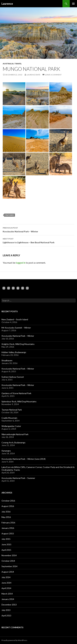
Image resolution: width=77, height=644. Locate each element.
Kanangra (6, 451)
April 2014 (6, 588)
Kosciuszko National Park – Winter (39, 229)
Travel (18, 64)
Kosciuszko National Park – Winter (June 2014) (24, 459)
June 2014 (6, 583)
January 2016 (8, 528)
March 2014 (7, 594)
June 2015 (6, 544)
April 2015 (6, 550)
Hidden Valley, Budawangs (14, 352)
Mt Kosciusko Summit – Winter (16, 328)
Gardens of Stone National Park (16, 393)
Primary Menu (73, 4)
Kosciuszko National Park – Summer (18, 478)
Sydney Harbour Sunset (13, 377)
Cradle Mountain (9, 418)
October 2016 (8, 501)
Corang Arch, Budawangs (13, 442)
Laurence (7, 4)
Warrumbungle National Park (15, 434)
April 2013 (6, 616)
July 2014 (6, 577)
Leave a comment (53, 75)
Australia (8, 64)
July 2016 (6, 512)
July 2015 (6, 539)
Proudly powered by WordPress (14, 640)
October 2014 (8, 561)
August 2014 (8, 572)
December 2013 (9, 605)
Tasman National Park (12, 410)
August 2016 (8, 506)
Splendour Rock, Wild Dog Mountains (19, 401)
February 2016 (8, 523)
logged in (21, 263)
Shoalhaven (7, 360)
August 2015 (8, 533)
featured (10, 215)
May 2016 (6, 517)
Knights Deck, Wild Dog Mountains (18, 344)
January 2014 (8, 599)
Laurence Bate (33, 75)
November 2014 (9, 555)
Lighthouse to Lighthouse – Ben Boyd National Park (39, 240)
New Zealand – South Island (15, 319)
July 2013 (6, 610)
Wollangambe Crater (11, 426)
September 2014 (9, 566)
